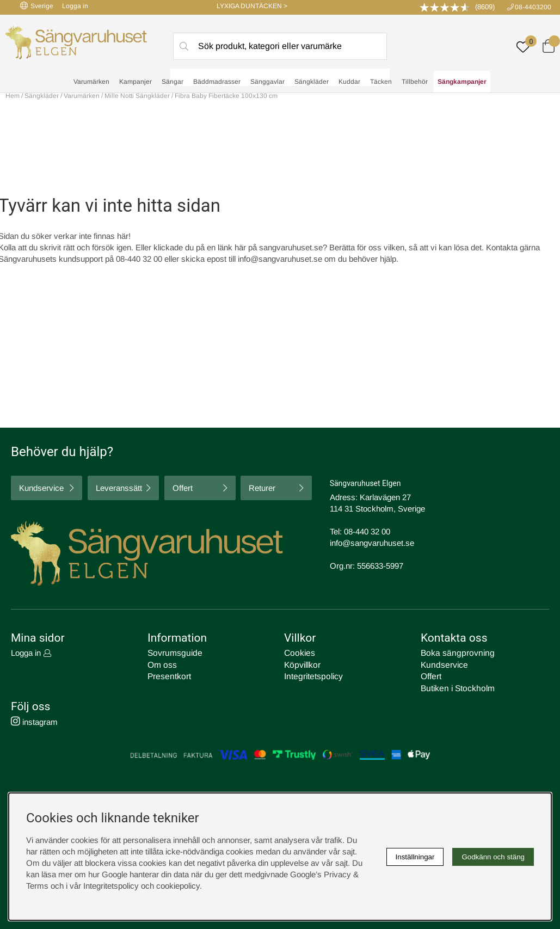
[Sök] (280, 47)
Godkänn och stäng (493, 857)
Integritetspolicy (312, 676)
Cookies (299, 653)
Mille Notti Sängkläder (137, 96)
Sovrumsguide (173, 653)
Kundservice (41, 488)
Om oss (162, 664)
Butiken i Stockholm (456, 687)
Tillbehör (415, 82)
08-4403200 (533, 7)
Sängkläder (312, 82)
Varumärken (91, 82)
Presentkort (168, 676)
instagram (34, 720)
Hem (13, 96)
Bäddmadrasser (217, 82)
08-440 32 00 (367, 531)
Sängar (173, 82)
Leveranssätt (119, 488)
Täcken (381, 82)
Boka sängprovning (455, 653)
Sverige (37, 6)
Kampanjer (136, 82)
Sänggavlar (267, 82)
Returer (262, 488)
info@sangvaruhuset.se (280, 259)
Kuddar (349, 82)
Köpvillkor (301, 664)
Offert (183, 488)
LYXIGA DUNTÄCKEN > (252, 6)
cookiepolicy (178, 886)
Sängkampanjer (462, 82)
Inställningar (415, 857)
